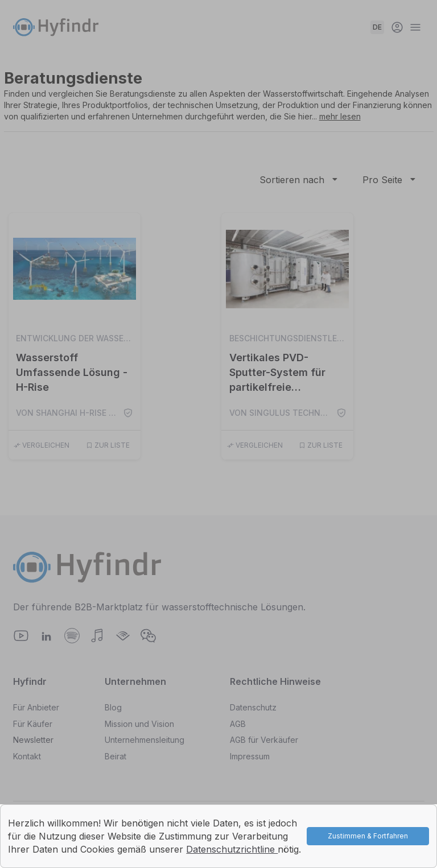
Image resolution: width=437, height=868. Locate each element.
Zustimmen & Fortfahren (368, 836)
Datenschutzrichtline (232, 849)
